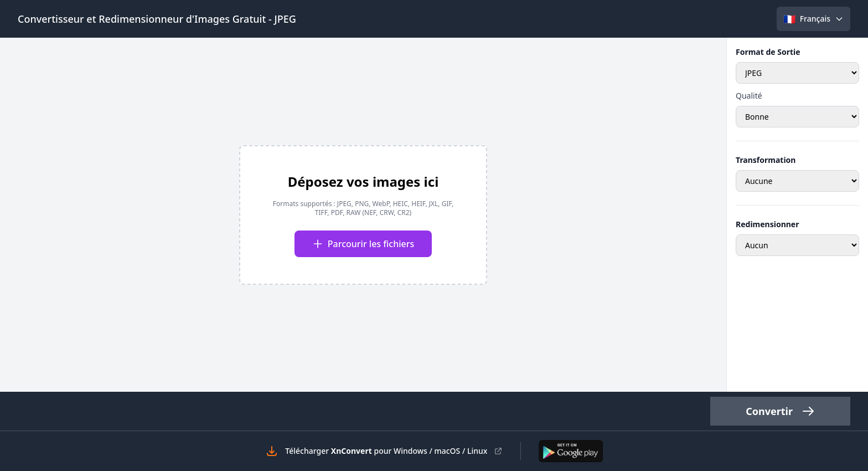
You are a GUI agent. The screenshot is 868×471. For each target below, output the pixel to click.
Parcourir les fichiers (363, 244)
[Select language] (813, 19)
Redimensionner (767, 224)
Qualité (749, 96)
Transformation (766, 160)
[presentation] (363, 215)
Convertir (780, 411)
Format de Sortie (768, 52)
